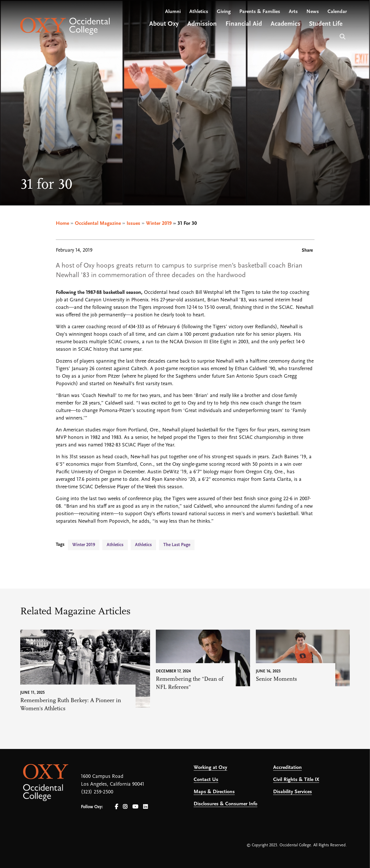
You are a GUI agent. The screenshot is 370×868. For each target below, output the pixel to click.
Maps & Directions (214, 792)
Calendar (337, 12)
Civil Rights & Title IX (296, 780)
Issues (133, 224)
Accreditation (287, 768)
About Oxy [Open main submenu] (164, 24)
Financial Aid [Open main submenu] (244, 24)
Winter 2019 (159, 224)
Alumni (173, 12)
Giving (224, 12)
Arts (293, 12)
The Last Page (177, 545)
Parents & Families (260, 12)
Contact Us (206, 780)
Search (342, 36)
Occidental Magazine (98, 224)
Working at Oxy (210, 768)
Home (62, 224)
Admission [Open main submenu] (202, 24)
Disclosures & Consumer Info (225, 804)
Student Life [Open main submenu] (326, 24)
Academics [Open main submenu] (285, 24)
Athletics (199, 12)
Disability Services (293, 792)
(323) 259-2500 (97, 792)
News (313, 12)
